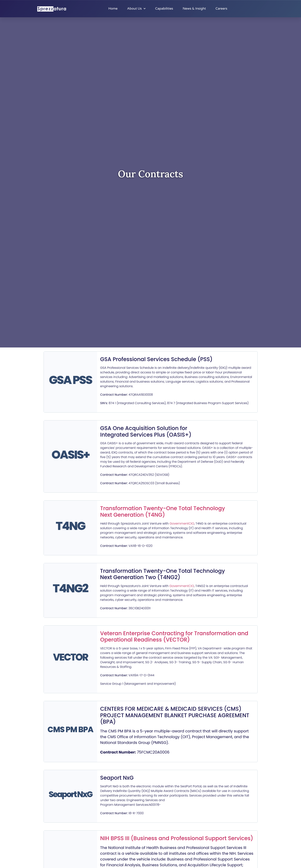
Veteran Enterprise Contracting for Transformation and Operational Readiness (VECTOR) (174, 637)
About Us (136, 9)
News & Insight (194, 9)
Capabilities (164, 9)
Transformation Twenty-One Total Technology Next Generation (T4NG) (163, 512)
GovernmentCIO (182, 524)
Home (113, 9)
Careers (221, 9)
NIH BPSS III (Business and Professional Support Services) (177, 838)
